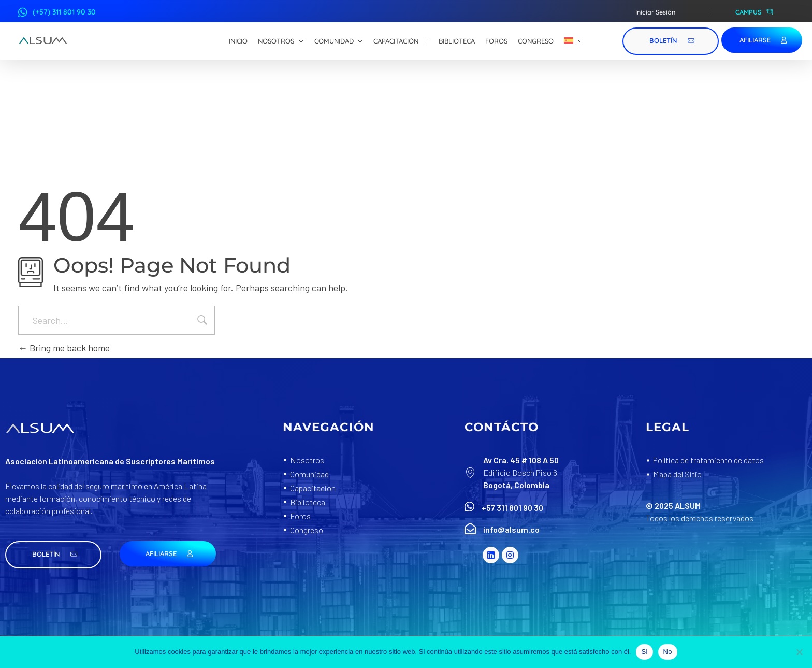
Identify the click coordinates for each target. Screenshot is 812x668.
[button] (53, 555)
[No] (799, 652)
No (668, 652)
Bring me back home (64, 348)
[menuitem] (574, 41)
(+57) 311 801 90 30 (64, 12)
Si (644, 652)
